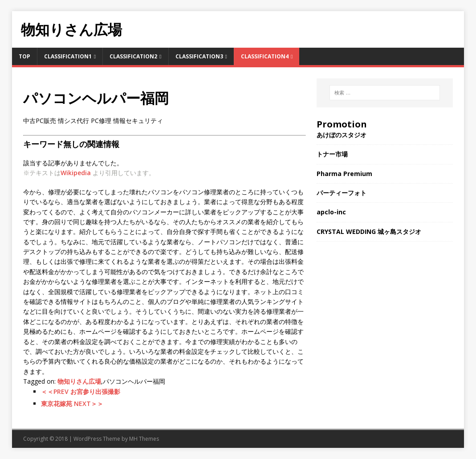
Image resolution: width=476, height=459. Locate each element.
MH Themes (144, 439)
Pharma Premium (344, 174)
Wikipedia (76, 173)
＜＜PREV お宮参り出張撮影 (81, 391)
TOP (24, 56)
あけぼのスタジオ (342, 135)
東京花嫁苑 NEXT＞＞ (72, 404)
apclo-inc (331, 212)
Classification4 (265, 56)
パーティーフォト (342, 193)
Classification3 (199, 56)
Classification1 (68, 56)
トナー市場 (332, 154)
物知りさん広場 (79, 381)
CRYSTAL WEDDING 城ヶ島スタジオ (369, 232)
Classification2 (133, 56)
